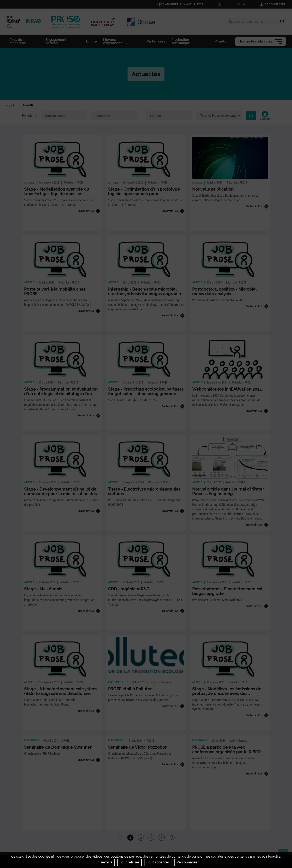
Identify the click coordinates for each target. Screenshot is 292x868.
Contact (69, 862)
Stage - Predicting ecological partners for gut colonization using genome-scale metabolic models (146, 394)
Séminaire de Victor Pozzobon (138, 747)
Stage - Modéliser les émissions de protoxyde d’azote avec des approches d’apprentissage (227, 693)
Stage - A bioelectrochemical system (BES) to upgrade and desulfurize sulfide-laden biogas (61, 693)
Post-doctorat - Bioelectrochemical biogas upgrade (227, 591)
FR (238, 4)
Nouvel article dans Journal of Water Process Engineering (228, 491)
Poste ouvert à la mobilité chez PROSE (55, 291)
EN (243, 4)
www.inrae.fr (262, 862)
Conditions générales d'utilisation (152, 862)
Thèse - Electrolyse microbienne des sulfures (144, 491)
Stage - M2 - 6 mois (43, 589)
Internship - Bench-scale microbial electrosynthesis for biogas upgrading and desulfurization (146, 294)
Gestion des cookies (194, 862)
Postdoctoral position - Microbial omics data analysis (224, 291)
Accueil (10, 106)
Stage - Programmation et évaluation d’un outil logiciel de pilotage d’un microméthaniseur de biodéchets (61, 394)
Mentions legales (112, 862)
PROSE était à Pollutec (130, 689)
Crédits (88, 862)
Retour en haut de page (285, 856)
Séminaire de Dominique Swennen (58, 747)
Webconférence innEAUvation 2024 (227, 389)
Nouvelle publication (213, 189)
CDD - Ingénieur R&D (129, 589)
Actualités (49, 862)
